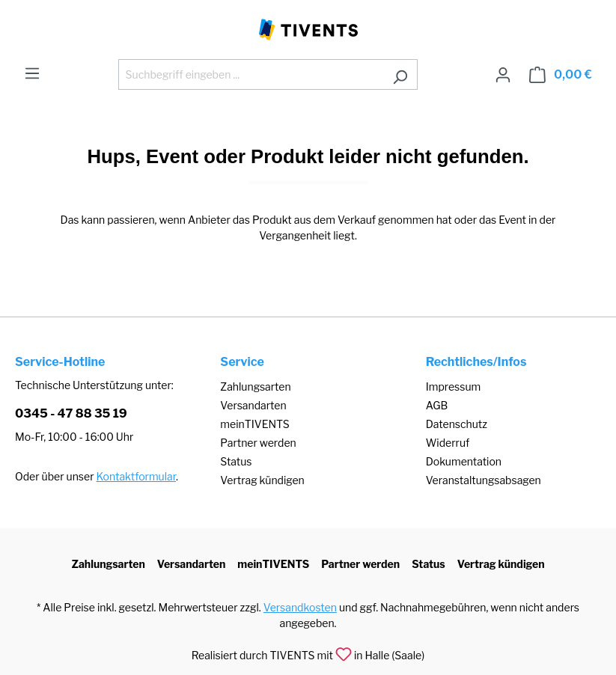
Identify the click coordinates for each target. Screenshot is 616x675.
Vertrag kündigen (262, 480)
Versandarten (253, 405)
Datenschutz (457, 424)
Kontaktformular (136, 476)
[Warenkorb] (561, 75)
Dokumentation (464, 461)
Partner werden (258, 443)
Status (236, 461)
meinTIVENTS (255, 424)
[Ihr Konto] (503, 75)
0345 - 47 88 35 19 (71, 413)
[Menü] (32, 73)
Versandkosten (300, 607)
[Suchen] (400, 74)
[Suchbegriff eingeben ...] (251, 74)
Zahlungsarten (255, 387)
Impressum (454, 387)
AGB (437, 405)
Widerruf (448, 443)
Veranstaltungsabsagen (484, 480)
